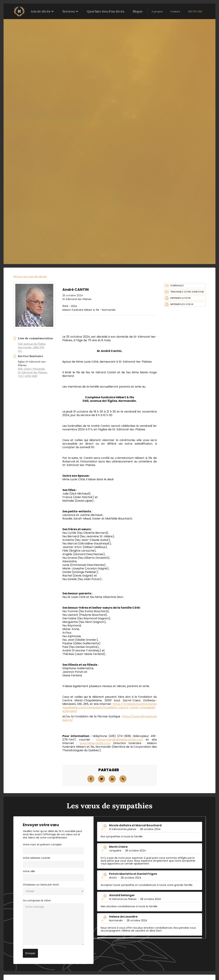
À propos (157, 11)
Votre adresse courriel (36, 858)
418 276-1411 (195, 11)
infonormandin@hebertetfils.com (119, 740)
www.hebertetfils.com (95, 743)
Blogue (138, 11)
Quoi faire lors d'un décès (105, 11)
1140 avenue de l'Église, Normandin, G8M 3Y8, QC (32, 347)
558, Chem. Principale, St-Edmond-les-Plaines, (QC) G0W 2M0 (33, 372)
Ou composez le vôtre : (37, 900)
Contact (175, 11)
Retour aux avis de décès (30, 276)
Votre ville (29, 871)
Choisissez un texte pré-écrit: (41, 885)
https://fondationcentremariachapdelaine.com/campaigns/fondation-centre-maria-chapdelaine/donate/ (110, 708)
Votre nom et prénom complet (42, 845)
